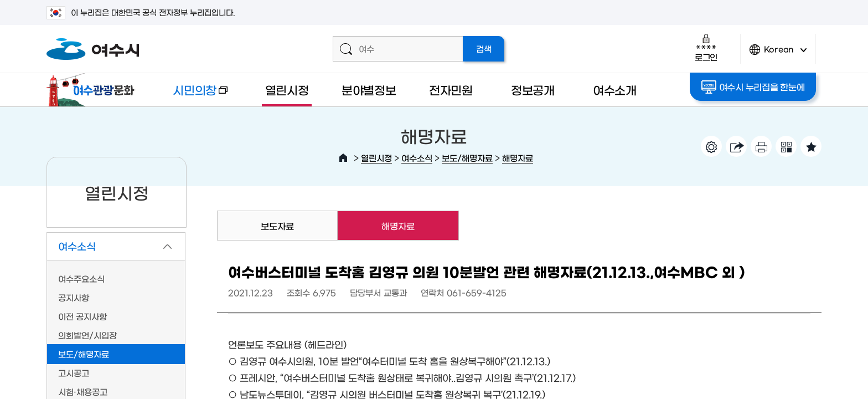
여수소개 (615, 89)
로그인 (706, 47)
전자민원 (451, 89)
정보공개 (533, 89)
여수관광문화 (94, 90)
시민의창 (191, 95)
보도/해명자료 (467, 158)
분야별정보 (369, 89)
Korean (778, 54)
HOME (343, 158)
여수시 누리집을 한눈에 (753, 87)
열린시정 (287, 89)
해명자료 (518, 158)
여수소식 (417, 158)
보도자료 (277, 226)
